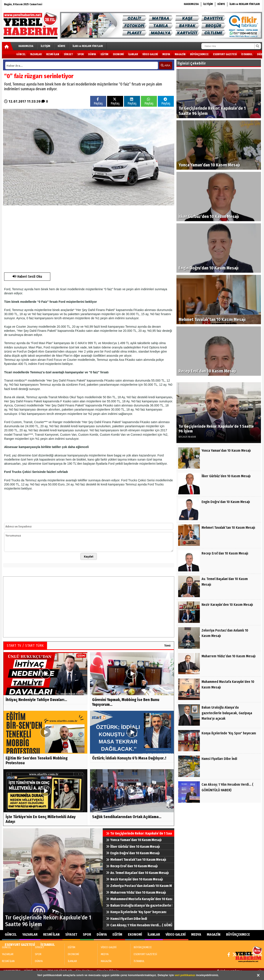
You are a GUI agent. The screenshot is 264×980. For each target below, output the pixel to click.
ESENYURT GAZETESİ (225, 54)
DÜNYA (92, 54)
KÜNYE (221, 4)
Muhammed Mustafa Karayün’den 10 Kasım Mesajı (139, 899)
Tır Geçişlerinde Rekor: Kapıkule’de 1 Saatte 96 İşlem (139, 833)
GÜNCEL (21, 54)
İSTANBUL (247, 54)
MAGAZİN (180, 54)
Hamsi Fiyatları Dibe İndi (126, 919)
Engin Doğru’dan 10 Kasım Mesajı (133, 853)
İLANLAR (133, 54)
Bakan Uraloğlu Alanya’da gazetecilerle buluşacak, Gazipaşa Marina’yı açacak (139, 905)
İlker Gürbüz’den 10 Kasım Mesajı (133, 847)
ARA (165, 65)
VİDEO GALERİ (150, 54)
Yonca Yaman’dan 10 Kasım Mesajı (134, 840)
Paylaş (98, 101)
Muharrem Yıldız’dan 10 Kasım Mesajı (136, 892)
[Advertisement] (77, 238)
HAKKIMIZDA (191, 4)
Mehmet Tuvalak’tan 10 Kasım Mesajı (136, 860)
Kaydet (89, 556)
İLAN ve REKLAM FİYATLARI (245, 4)
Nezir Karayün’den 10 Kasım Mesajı (134, 879)
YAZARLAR (36, 54)
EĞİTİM (104, 54)
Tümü (167, 646)
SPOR (81, 54)
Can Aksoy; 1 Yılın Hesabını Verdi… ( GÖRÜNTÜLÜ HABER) (139, 925)
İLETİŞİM (208, 4)
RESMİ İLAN (53, 54)
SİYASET (68, 54)
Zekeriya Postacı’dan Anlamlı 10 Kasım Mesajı (139, 886)
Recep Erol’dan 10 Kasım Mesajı (132, 866)
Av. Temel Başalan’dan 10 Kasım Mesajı (137, 873)
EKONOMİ (118, 54)
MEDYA (166, 54)
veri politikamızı (185, 975)
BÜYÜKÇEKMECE (199, 54)
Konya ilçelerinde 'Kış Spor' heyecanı (136, 912)
